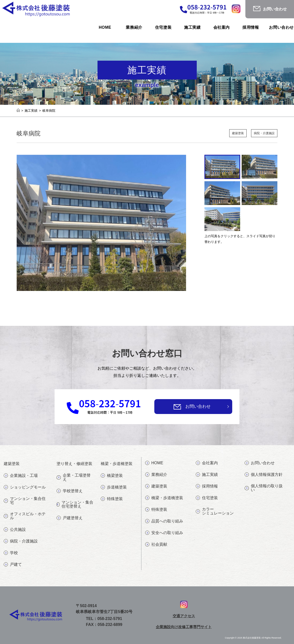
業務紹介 (156, 475)
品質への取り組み (164, 521)
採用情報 (207, 486)
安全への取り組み (164, 533)
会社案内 (207, 463)
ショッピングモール (25, 487)
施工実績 (207, 475)
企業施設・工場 (21, 476)
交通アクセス (184, 616)
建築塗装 (235, 133)
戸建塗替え (70, 518)
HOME (154, 463)
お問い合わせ (198, 406)
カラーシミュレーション (215, 511)
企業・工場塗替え (73, 477)
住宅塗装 (207, 498)
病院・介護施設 (263, 133)
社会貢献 (156, 544)
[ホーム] (18, 111)
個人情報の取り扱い (264, 488)
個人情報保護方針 (264, 475)
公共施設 (15, 530)
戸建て (13, 565)
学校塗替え (70, 491)
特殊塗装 (112, 499)
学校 (11, 553)
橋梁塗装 (112, 476)
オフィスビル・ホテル (25, 516)
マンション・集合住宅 (25, 501)
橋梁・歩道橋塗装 (164, 498)
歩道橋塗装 (114, 487)
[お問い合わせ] (177, 407)
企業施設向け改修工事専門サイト (184, 627)
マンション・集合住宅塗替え (75, 504)
